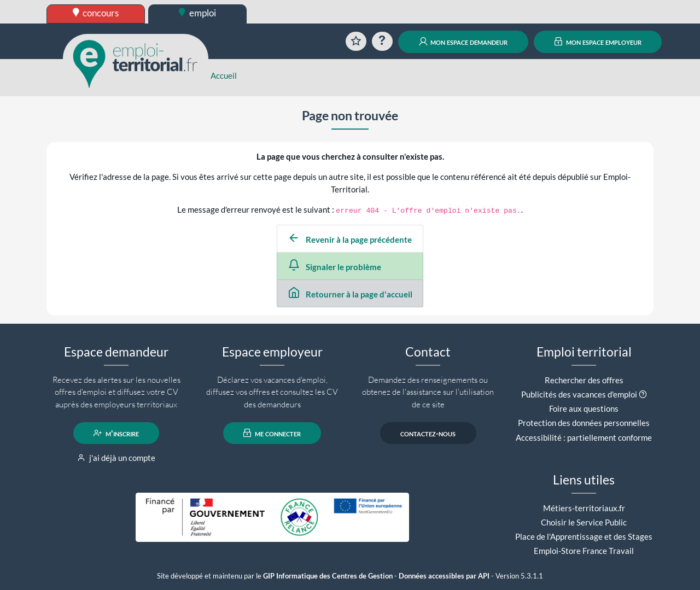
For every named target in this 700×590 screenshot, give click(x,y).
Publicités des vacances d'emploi (579, 394)
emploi (197, 13)
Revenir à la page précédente (350, 239)
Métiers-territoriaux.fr (584, 508)
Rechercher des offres (584, 380)
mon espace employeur (598, 42)
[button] (643, 394)
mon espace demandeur (463, 42)
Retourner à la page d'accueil (350, 294)
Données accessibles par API (444, 576)
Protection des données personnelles (584, 423)
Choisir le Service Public (584, 522)
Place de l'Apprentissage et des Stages (584, 536)
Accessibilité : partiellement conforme (584, 437)
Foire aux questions (584, 408)
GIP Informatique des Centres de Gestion (328, 576)
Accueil (224, 75)
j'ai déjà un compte (116, 458)
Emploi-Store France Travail (584, 551)
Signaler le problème (335, 267)
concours (96, 13)
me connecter (272, 433)
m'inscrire (116, 433)
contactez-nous (428, 433)
